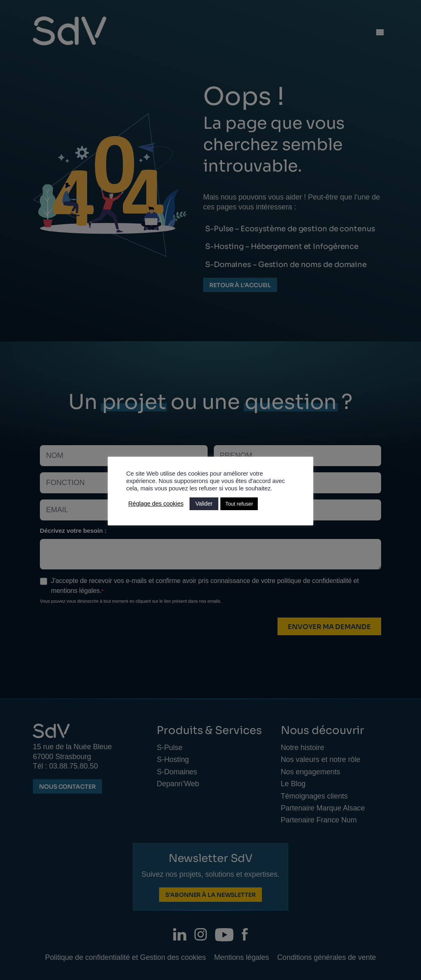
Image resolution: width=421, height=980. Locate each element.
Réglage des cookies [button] (156, 504)
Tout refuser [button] (239, 504)
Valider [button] (204, 504)
